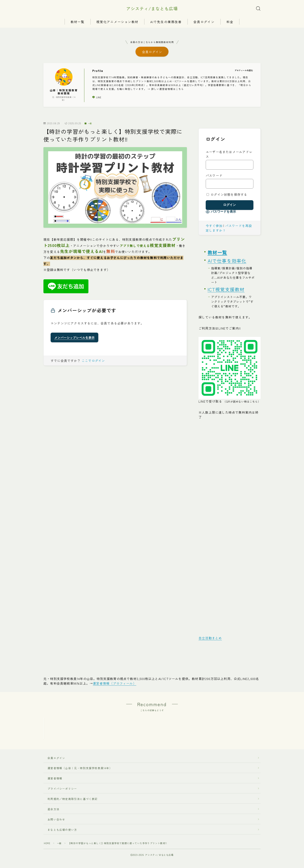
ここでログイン (93, 363)
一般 (89, 126)
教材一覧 (78, 22)
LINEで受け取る (230, 403)
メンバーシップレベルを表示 (74, 340)
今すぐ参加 (214, 228)
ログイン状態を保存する (227, 197)
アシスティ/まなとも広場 (152, 8)
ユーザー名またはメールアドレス (229, 156)
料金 (230, 22)
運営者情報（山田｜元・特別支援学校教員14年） (78, 794)
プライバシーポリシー (62, 815)
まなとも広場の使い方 (61, 855)
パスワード (214, 178)
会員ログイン (204, 22)
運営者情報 (55, 804)
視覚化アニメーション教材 (117, 22)
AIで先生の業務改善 (166, 22)
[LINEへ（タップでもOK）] (230, 370)
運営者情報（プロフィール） (115, 685)
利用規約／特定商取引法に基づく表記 (73, 825)
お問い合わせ (56, 845)
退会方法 (52, 835)
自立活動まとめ (210, 640)
